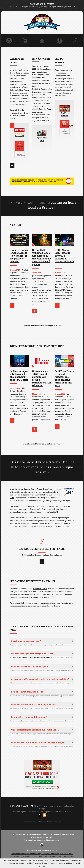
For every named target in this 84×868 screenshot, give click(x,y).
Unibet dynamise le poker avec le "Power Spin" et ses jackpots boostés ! (19, 256)
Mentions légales (19, 812)
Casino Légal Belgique (39, 822)
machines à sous (53, 523)
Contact (68, 812)
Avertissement (33, 812)
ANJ (12, 498)
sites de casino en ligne (54, 509)
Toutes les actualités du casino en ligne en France (42, 326)
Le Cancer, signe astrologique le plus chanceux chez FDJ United (19, 375)
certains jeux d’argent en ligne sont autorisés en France (31, 658)
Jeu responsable (47, 812)
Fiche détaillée (21, 154)
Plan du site (59, 812)
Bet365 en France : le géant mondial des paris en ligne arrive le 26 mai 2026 (65, 378)
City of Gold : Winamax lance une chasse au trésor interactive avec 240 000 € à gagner (42, 257)
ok (44, 866)
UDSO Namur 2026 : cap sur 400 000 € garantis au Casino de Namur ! (64, 257)
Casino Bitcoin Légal (54, 822)
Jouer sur (20, 146)
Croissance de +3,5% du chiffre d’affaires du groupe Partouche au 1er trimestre (42, 378)
